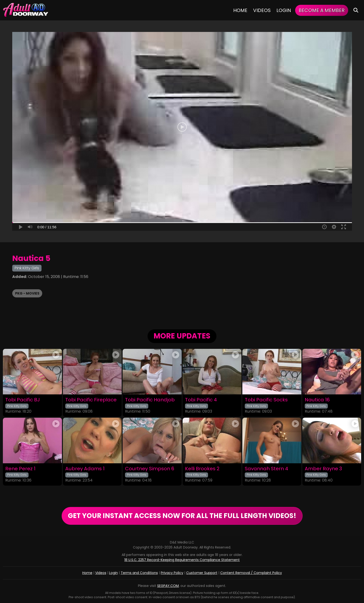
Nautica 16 (317, 400)
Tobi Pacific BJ (23, 400)
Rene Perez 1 (20, 469)
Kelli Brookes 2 (202, 469)
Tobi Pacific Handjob (150, 400)
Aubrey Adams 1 (85, 469)
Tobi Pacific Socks (266, 400)
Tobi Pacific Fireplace (91, 400)
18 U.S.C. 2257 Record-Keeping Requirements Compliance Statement (182, 560)
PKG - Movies (27, 293)
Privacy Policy (172, 573)
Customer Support (202, 573)
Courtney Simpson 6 (150, 469)
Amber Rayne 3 (323, 469)
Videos (262, 10)
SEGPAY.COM (168, 586)
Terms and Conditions (139, 573)
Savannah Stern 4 (266, 469)
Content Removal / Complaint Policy (251, 573)
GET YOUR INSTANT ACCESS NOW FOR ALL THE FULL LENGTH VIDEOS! (182, 516)
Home (240, 10)
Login (284, 10)
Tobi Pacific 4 (201, 400)
